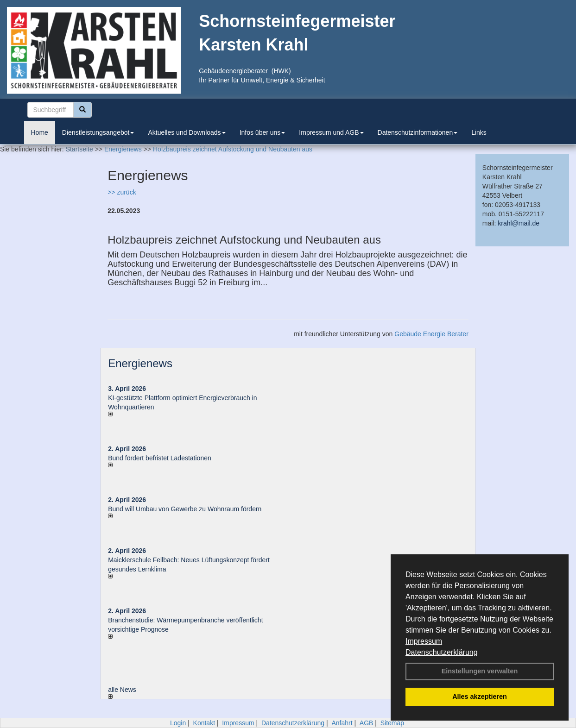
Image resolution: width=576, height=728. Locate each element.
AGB (367, 723)
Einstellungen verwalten (480, 671)
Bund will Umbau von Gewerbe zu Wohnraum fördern (185, 509)
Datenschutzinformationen (418, 132)
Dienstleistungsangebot (98, 132)
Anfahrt (342, 723)
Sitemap (392, 723)
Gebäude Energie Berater (431, 334)
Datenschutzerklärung (442, 652)
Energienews (140, 363)
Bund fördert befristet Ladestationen (160, 458)
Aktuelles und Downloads (187, 132)
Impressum (424, 641)
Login (178, 723)
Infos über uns (263, 132)
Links (479, 132)
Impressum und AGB (331, 132)
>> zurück (122, 192)
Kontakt (204, 723)
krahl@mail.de (519, 223)
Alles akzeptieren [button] (480, 697)
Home (40, 132)
